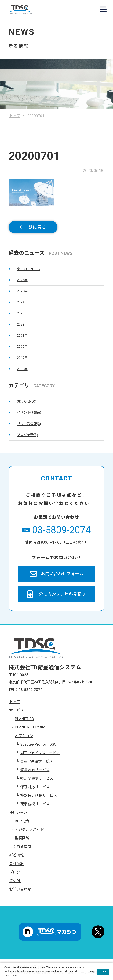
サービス (16, 710)
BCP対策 (22, 821)
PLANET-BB (24, 719)
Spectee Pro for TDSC (38, 744)
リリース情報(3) (29, 424)
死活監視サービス (35, 804)
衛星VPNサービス (35, 770)
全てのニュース (29, 269)
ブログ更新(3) (27, 435)
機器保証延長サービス (39, 795)
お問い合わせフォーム (57, 574)
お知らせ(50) (27, 401)
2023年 (22, 313)
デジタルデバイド (29, 830)
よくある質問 (20, 847)
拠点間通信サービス (37, 778)
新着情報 (16, 855)
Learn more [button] (11, 975)
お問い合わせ (20, 889)
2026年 (22, 280)
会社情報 (16, 864)
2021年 (22, 336)
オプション (24, 736)
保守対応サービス (35, 787)
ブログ (15, 872)
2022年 (22, 324)
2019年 (22, 358)
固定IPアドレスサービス (40, 753)
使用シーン (18, 813)
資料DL (15, 881)
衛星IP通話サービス (37, 761)
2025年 (22, 291)
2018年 (22, 369)
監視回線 (22, 838)
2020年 (22, 347)
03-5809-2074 (56, 530)
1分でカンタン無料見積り (56, 594)
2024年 (22, 302)
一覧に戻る (33, 227)
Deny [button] (91, 972)
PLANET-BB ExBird (30, 727)
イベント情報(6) (29, 413)
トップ (15, 702)
